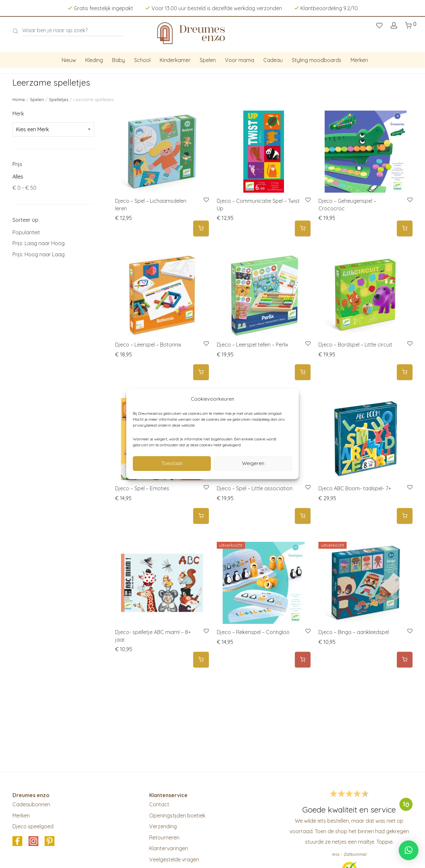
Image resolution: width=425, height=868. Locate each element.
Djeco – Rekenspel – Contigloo (253, 632)
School (142, 60)
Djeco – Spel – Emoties (142, 488)
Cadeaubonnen (31, 804)
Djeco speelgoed (33, 826)
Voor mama (240, 60)
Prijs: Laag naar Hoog (39, 243)
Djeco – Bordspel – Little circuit (355, 345)
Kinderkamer (175, 60)
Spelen (208, 60)
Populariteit (26, 232)
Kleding (94, 60)
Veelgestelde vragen (174, 859)
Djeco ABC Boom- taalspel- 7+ (355, 488)
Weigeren (253, 463)
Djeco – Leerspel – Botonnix (148, 345)
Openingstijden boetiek (177, 815)
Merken (359, 60)
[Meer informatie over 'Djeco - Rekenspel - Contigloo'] (303, 660)
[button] (201, 229)
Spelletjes (59, 99)
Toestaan (172, 463)
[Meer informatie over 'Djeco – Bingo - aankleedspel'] (405, 660)
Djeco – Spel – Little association (255, 488)
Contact (159, 804)
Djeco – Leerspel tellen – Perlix (253, 345)
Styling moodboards (317, 60)
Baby (119, 60)
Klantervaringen (169, 848)
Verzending (163, 826)
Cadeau (273, 60)
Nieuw (69, 60)
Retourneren (164, 837)
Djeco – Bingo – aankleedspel (354, 632)
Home (19, 99)
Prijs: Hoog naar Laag (39, 254)
